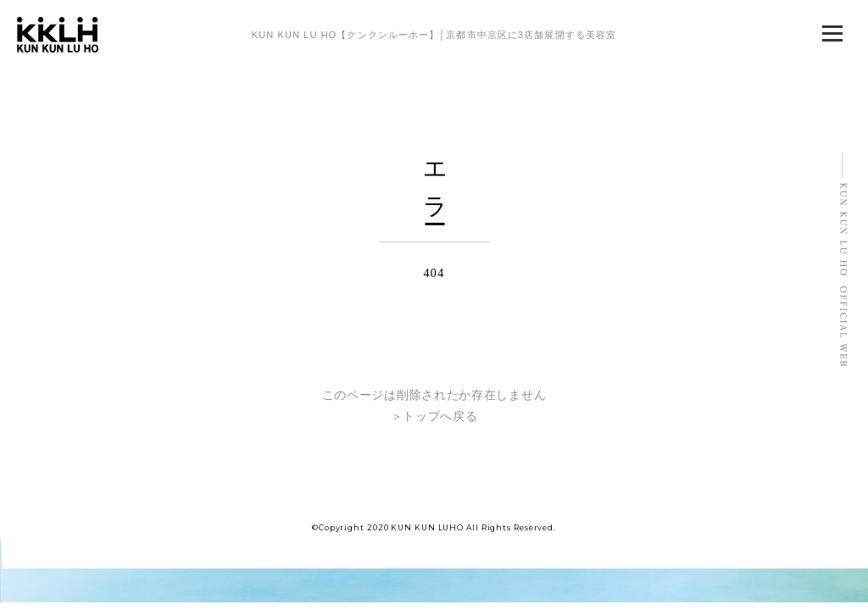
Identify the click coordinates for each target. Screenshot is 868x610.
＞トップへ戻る (434, 416)
